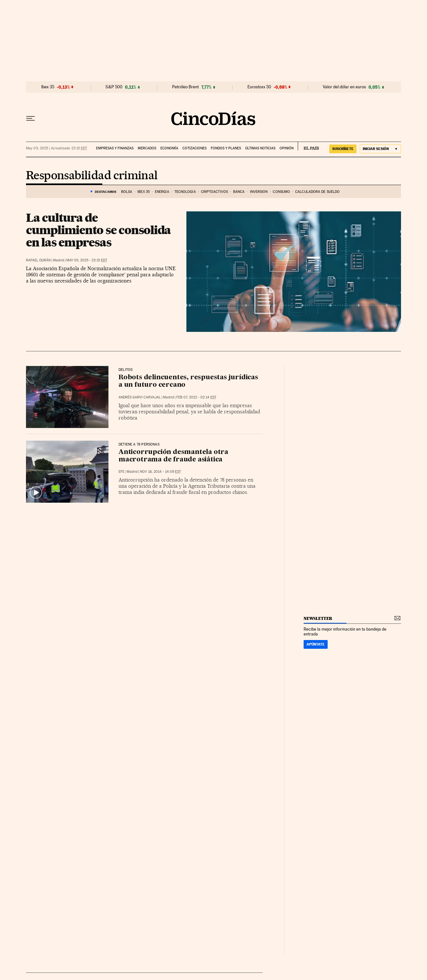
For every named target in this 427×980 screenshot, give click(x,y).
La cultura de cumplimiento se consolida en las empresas (98, 230)
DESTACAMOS (106, 192)
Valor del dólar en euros (344, 87)
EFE (121, 472)
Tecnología (185, 192)
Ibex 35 (48, 87)
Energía (162, 192)
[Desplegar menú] (31, 119)
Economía (169, 148)
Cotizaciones (195, 148)
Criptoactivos (214, 192)
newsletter (318, 618)
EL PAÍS (308, 146)
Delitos (126, 370)
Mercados (147, 148)
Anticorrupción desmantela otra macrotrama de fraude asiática (173, 456)
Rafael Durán (38, 260)
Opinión (287, 148)
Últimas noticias (260, 148)
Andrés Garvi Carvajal (140, 397)
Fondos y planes (226, 148)
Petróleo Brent (185, 87)
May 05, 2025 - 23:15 (87, 260)
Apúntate (316, 644)
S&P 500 (114, 87)
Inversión (259, 192)
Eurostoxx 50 (259, 87)
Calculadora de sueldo (317, 192)
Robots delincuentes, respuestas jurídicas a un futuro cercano (188, 381)
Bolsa (127, 192)
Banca (239, 192)
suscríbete (343, 149)
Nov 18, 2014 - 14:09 (160, 472)
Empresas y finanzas (115, 148)
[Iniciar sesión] (380, 149)
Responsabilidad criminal (92, 176)
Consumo (281, 192)
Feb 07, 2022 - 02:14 (196, 397)
